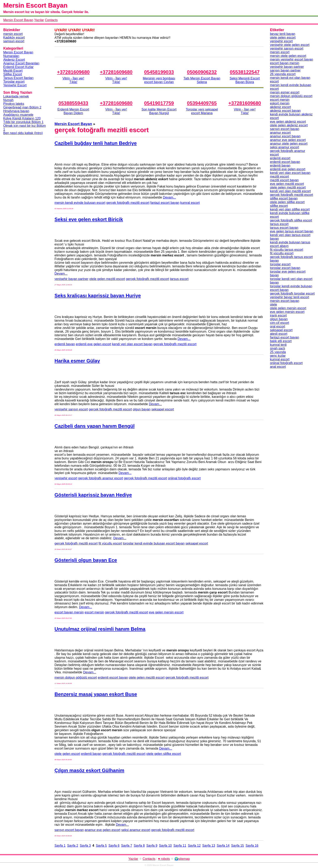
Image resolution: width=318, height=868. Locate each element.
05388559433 (73, 103)
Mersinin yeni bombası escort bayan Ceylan (159, 80)
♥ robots (164, 859)
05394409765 (202, 103)
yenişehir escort (66, 478)
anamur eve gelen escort (102, 830)
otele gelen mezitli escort (107, 279)
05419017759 (159, 103)
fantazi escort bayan (165, 203)
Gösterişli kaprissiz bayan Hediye (93, 495)
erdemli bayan (65, 344)
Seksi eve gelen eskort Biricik (89, 219)
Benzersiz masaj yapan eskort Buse (96, 694)
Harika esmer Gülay (77, 361)
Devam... (169, 197)
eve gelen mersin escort (166, 612)
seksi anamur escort (136, 830)
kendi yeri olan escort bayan (132, 344)
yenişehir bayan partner (71, 279)
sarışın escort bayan (69, 830)
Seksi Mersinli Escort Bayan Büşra (245, 80)
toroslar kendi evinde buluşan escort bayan (154, 543)
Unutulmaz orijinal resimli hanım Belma (100, 629)
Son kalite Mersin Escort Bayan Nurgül (159, 111)
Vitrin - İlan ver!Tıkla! (73, 80)
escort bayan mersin (69, 612)
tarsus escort (179, 279)
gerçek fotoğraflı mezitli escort (128, 203)
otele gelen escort (67, 754)
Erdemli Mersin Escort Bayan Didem (73, 111)
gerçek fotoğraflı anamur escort (100, 478)
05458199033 (159, 72)
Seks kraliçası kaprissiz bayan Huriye (98, 296)
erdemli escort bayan (113, 678)
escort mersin (94, 612)
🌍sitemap (182, 859)
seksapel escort (163, 409)
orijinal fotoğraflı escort (184, 478)
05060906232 (202, 72)
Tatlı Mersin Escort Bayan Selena (202, 80)
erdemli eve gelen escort (93, 344)
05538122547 (245, 72)
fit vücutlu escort (110, 543)
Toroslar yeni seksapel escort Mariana (202, 111)
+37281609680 (73, 72)
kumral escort (190, 203)
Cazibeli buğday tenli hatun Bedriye (96, 143)
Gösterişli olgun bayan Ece (86, 560)
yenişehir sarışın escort (71, 409)
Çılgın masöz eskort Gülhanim (89, 770)
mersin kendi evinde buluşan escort (80, 203)
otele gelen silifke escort (164, 754)
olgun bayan (142, 409)
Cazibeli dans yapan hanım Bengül (95, 426)
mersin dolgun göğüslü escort (76, 678)
